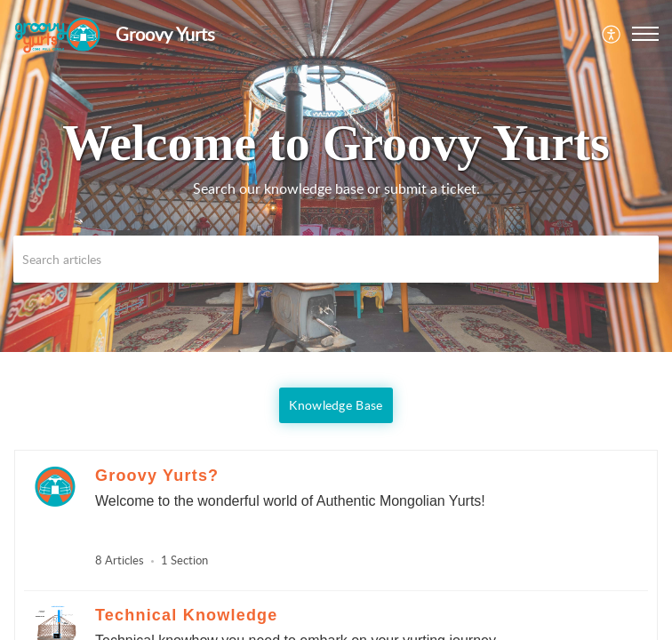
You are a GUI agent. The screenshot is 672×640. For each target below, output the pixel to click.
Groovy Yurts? (157, 476)
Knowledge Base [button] (336, 405)
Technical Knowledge (187, 615)
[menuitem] (612, 34)
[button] (612, 34)
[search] (336, 259)
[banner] (336, 176)
